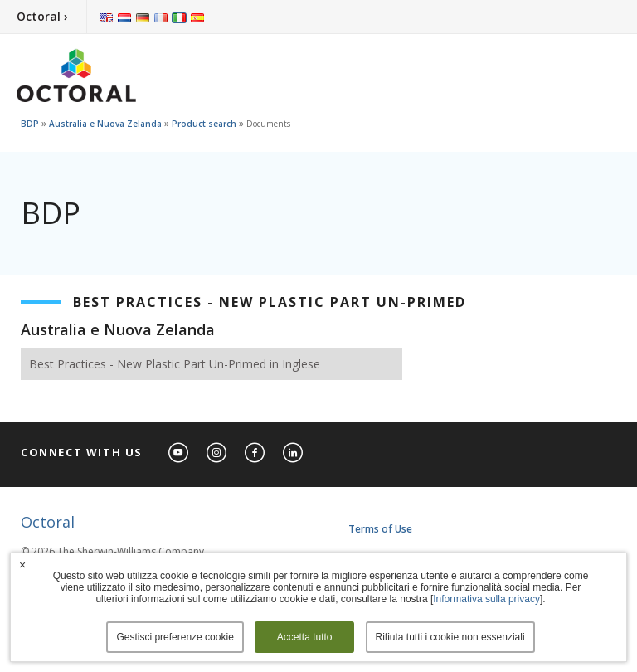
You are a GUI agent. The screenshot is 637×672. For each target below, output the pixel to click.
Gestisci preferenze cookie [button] (175, 637)
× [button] (22, 565)
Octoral (48, 522)
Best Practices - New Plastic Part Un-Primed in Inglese (175, 364)
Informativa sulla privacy (486, 599)
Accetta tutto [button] (305, 637)
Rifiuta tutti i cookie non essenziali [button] (450, 637)
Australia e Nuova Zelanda (105, 124)
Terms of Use (380, 529)
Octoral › (42, 16)
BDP (30, 124)
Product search (204, 124)
